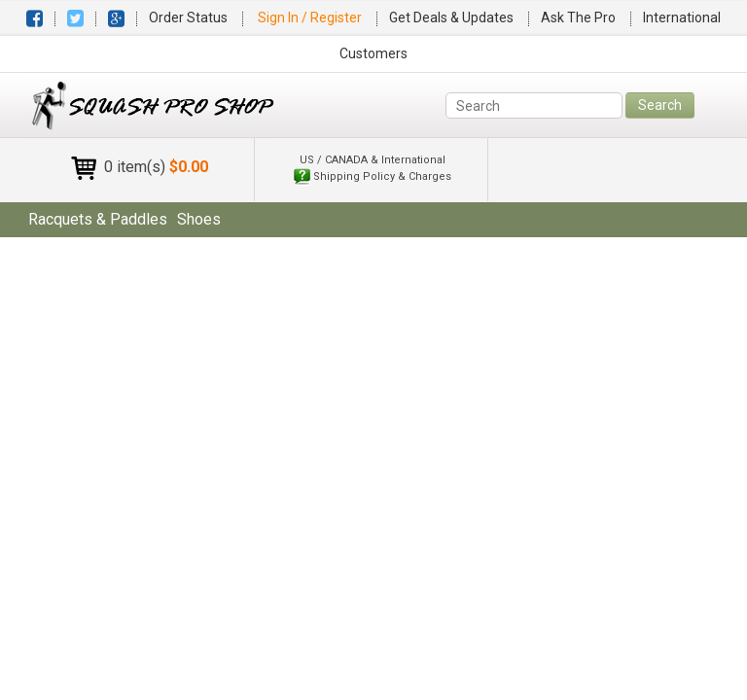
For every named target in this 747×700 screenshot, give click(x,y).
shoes (199, 219)
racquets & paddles (98, 219)
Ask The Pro (578, 17)
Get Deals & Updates (451, 17)
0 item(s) (156, 167)
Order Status (188, 17)
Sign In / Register (311, 17)
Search (660, 105)
